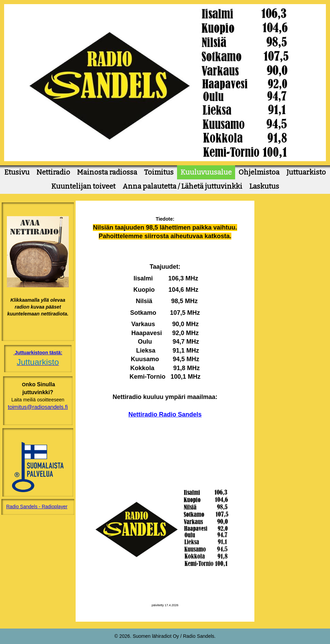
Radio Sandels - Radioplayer (37, 507)
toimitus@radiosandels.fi (38, 407)
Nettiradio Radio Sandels (165, 414)
